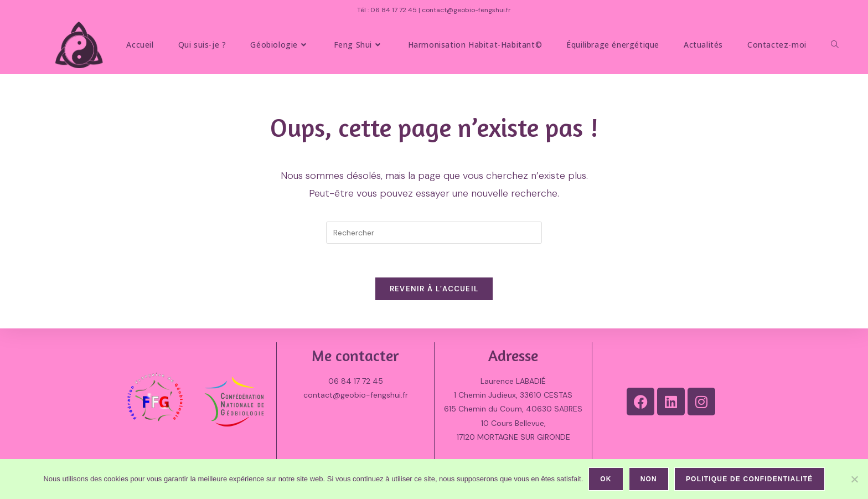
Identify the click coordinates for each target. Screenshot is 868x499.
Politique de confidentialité (750, 479)
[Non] (854, 479)
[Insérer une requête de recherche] (434, 233)
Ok (606, 479)
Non (649, 479)
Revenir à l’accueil (434, 289)
